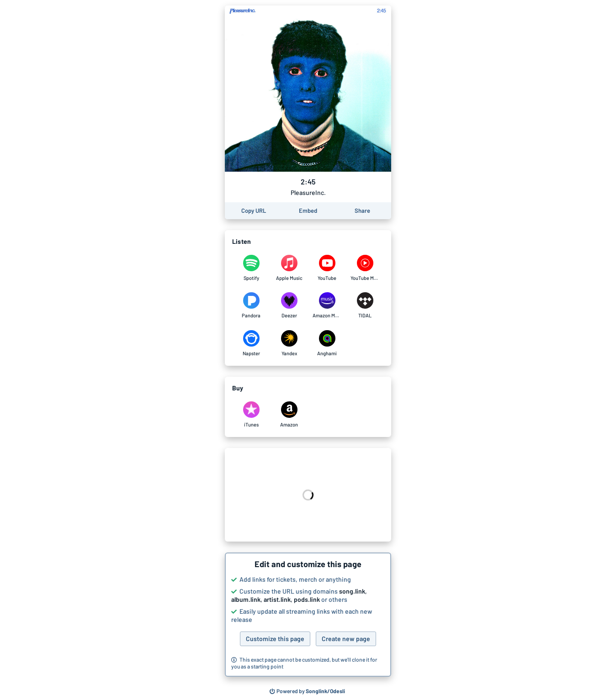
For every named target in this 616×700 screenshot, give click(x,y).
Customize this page (275, 639)
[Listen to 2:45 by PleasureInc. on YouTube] (327, 268)
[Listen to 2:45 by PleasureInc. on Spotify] (251, 268)
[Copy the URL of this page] (254, 211)
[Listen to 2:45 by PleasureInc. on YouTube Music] (365, 268)
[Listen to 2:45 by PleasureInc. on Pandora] (251, 305)
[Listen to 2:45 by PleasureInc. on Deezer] (289, 305)
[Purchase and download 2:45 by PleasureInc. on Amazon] (289, 415)
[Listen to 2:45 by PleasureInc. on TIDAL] (365, 305)
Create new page (346, 639)
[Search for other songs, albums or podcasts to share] (308, 691)
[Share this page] (362, 211)
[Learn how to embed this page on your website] (308, 211)
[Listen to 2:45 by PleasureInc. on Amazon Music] (327, 305)
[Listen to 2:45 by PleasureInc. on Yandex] (289, 343)
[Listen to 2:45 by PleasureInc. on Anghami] (327, 343)
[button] (308, 615)
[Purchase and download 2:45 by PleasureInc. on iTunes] (251, 415)
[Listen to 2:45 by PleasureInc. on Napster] (251, 343)
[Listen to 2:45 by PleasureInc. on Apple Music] (289, 268)
